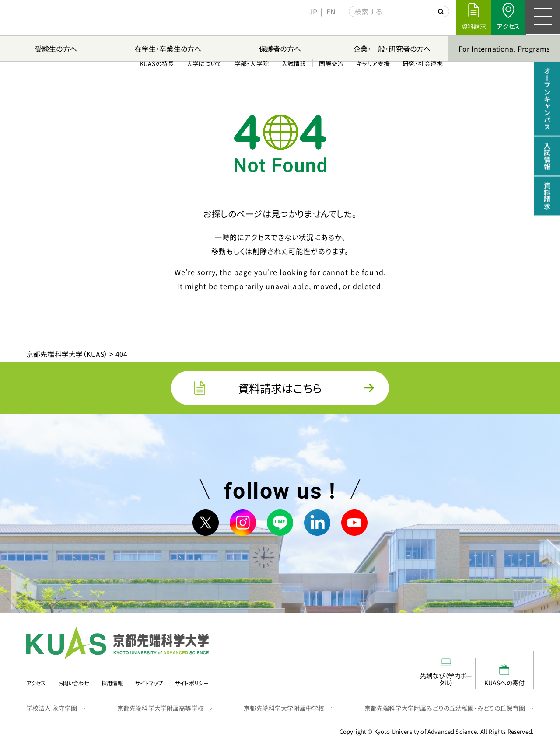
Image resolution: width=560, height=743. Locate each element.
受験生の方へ (56, 49)
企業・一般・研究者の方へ (392, 49)
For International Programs (504, 49)
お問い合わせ (75, 678)
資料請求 (547, 197)
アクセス (36, 678)
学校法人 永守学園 (52, 701)
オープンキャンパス (547, 99)
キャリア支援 (372, 26)
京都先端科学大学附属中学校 (284, 701)
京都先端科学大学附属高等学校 (161, 701)
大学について (203, 26)
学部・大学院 (250, 26)
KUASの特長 (155, 26)
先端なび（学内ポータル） (402, 669)
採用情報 (114, 678)
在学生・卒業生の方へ (168, 49)
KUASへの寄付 (490, 669)
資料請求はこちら (280, 388)
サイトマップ (152, 678)
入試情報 (292, 26)
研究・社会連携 (421, 26)
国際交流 (330, 26)
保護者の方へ (280, 49)
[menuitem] (312, 11)
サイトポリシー (195, 678)
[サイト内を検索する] (439, 11)
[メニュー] (542, 17)
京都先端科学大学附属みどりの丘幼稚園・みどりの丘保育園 (445, 701)
